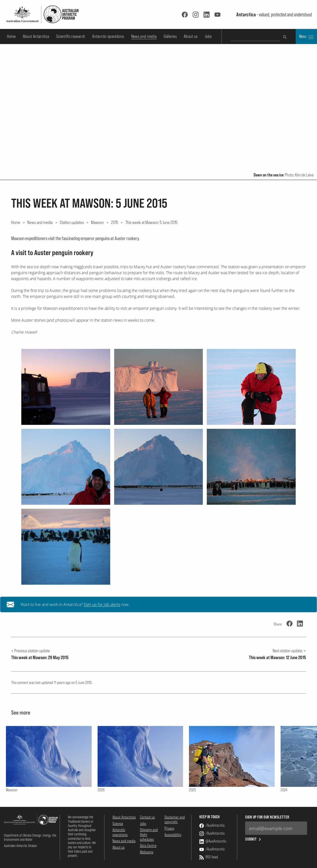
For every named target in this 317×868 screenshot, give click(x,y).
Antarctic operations (108, 36)
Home (11, 36)
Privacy (169, 828)
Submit (253, 839)
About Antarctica (36, 36)
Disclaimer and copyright (175, 819)
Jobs (208, 36)
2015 (115, 222)
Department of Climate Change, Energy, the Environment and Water (30, 837)
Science (118, 823)
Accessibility (173, 835)
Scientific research (71, 36)
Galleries (170, 36)
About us (191, 36)
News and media (144, 36)
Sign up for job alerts (102, 604)
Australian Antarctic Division (20, 846)
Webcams (147, 852)
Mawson (97, 222)
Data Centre (148, 845)
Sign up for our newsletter (267, 817)
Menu (306, 37)
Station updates (72, 222)
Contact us (147, 817)
